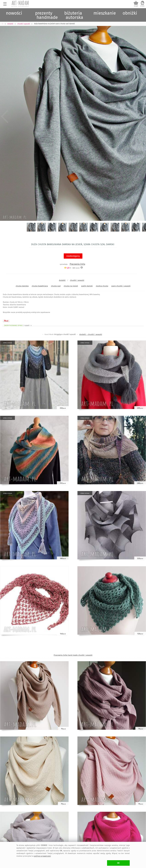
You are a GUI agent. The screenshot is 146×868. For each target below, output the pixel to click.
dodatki (62, 280)
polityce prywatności (42, 856)
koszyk (136, 6)
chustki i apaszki (77, 280)
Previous (5, 117)
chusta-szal (56, 286)
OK (118, 863)
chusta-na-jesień (71, 286)
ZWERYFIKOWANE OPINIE (18, 326)
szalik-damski (87, 286)
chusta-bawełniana (40, 286)
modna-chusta (102, 286)
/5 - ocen (72, 268)
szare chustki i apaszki (121, 286)
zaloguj (142, 6)
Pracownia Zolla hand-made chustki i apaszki (73, 655)
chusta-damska (22, 286)
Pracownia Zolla (77, 264)
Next (141, 117)
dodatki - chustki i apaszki (91, 334)
